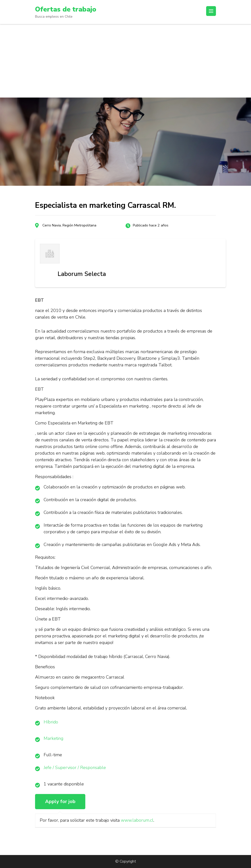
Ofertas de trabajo (66, 9)
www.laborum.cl (137, 820)
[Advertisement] (125, 61)
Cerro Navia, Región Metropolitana (69, 225)
